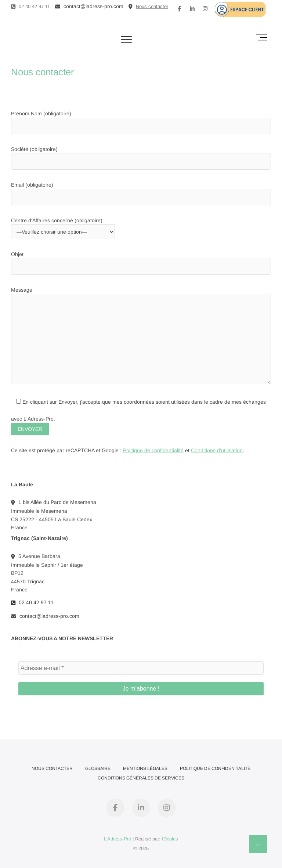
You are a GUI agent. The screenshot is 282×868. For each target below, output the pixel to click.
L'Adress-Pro (117, 839)
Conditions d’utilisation (217, 450)
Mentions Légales (145, 768)
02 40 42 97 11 (30, 6)
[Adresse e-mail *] (141, 668)
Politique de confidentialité (153, 450)
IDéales (170, 839)
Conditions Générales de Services (141, 778)
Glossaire (98, 768)
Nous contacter (52, 768)
